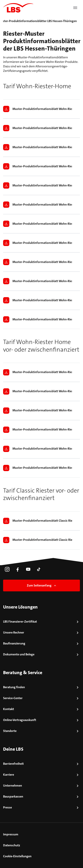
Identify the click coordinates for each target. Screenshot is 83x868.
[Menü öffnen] (75, 8)
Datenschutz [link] (12, 845)
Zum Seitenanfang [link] (42, 585)
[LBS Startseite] (18, 8)
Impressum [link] (11, 834)
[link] (7, 569)
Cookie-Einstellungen (17, 856)
